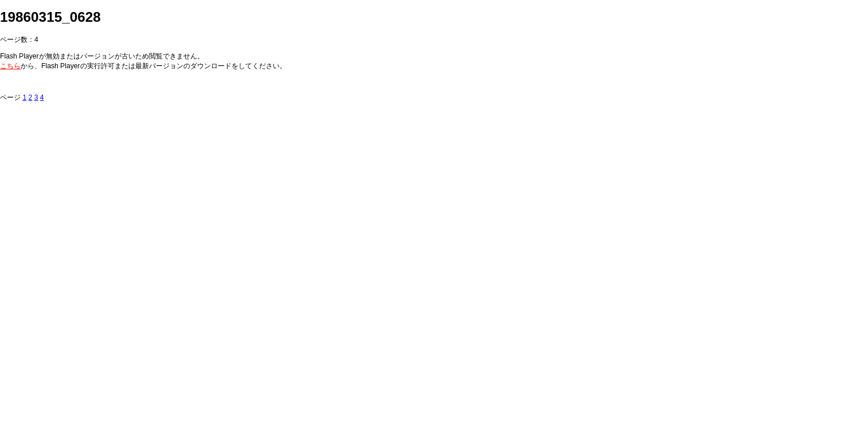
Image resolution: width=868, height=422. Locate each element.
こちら (10, 66)
